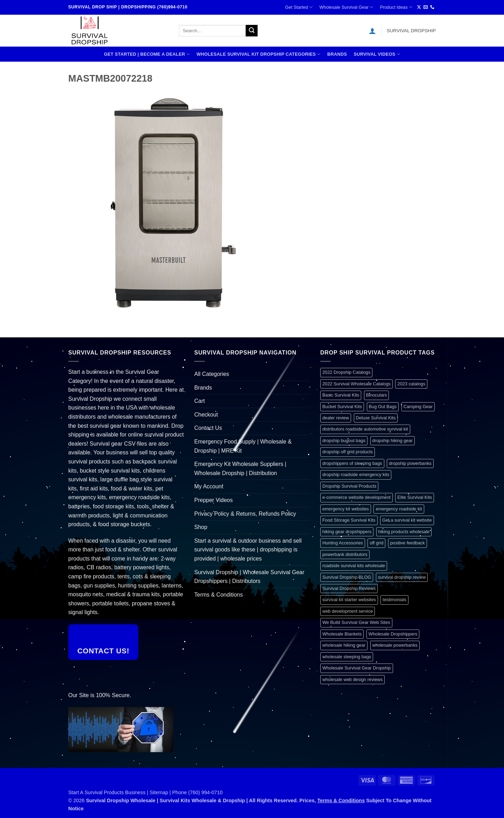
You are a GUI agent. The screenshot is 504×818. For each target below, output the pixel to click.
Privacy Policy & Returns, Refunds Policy (245, 514)
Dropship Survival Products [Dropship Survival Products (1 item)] (349, 486)
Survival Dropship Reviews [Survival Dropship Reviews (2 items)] (349, 588)
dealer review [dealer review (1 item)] (336, 418)
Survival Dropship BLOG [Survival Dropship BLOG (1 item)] (347, 577)
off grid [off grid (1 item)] (376, 543)
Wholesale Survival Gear (346, 7)
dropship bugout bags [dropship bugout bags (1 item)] (344, 441)
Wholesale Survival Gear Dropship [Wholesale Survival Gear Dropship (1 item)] (357, 668)
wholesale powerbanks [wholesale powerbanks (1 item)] (395, 645)
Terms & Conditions (219, 595)
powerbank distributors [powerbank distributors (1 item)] (345, 554)
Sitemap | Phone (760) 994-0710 (186, 792)
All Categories (212, 374)
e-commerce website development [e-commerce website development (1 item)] (356, 497)
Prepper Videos (213, 500)
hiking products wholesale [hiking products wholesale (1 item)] (404, 532)
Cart (199, 401)
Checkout (206, 415)
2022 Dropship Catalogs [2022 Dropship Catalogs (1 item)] (346, 372)
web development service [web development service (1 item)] (348, 611)
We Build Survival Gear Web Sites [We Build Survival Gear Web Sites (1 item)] (356, 622)
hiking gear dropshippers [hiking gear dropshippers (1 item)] (347, 532)
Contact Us (208, 428)
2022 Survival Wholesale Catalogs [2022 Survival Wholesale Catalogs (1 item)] (356, 384)
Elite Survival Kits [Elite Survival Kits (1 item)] (415, 497)
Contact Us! (103, 651)
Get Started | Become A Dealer (147, 54)
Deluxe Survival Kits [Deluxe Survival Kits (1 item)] (376, 418)
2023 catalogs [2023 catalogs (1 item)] (411, 384)
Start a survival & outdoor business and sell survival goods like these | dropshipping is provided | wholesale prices (248, 550)
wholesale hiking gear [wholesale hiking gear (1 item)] (344, 645)
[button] (372, 31)
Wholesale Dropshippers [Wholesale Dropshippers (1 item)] (393, 634)
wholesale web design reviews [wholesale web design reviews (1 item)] (352, 679)
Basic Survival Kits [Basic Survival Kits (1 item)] (341, 395)
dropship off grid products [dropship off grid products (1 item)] (348, 452)
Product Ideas (396, 7)
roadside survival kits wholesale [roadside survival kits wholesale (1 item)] (354, 566)
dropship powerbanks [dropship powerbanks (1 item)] (410, 463)
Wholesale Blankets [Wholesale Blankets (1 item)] (342, 634)
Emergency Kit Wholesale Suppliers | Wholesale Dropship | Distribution (240, 469)
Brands (337, 54)
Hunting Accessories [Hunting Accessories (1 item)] (343, 543)
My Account (209, 486)
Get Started (299, 7)
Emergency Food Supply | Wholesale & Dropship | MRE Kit (243, 446)
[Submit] (252, 31)
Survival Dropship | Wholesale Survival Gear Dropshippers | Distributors (249, 577)
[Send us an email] (426, 7)
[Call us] (432, 7)
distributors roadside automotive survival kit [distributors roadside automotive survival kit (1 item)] (365, 429)
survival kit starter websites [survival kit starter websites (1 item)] (349, 600)
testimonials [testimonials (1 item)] (394, 600)
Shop (201, 527)
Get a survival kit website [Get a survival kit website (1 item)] (407, 520)
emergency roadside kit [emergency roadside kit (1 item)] (399, 509)
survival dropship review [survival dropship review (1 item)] (402, 577)
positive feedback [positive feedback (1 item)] (408, 543)
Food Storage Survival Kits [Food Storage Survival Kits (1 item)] (349, 520)
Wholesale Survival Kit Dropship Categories (258, 54)
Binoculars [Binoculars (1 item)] (377, 395)
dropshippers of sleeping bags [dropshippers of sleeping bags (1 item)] (352, 463)
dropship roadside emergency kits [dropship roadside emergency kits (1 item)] (356, 475)
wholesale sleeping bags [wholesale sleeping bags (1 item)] (347, 657)
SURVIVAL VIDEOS (377, 54)
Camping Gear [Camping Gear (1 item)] (418, 407)
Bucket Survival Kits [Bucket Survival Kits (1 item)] (342, 407)
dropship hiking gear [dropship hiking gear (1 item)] (393, 441)
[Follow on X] (419, 7)
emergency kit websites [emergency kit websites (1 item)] (346, 509)
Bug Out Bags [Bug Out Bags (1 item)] (383, 407)
